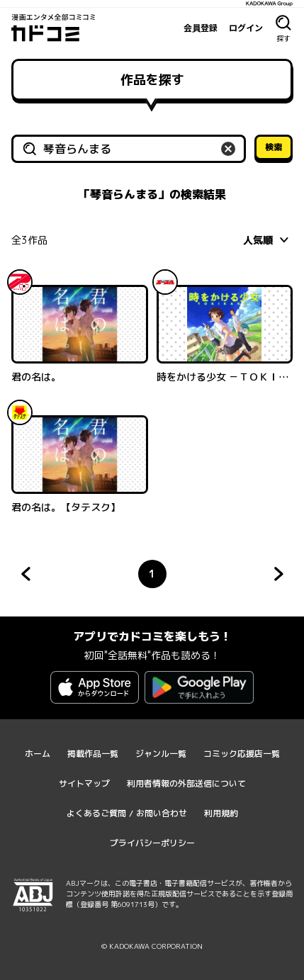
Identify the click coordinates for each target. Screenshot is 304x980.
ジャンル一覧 (161, 754)
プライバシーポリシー (152, 843)
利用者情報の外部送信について (186, 783)
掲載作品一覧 (93, 754)
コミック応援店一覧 (242, 754)
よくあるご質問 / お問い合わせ (127, 813)
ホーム (38, 754)
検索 (274, 147)
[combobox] (268, 240)
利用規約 (221, 813)
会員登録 (201, 28)
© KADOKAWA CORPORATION (152, 946)
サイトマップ (84, 783)
